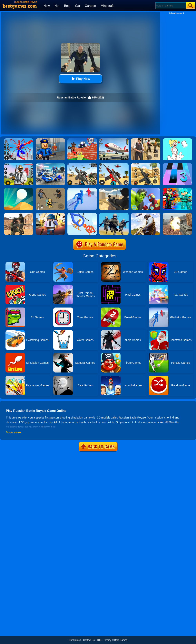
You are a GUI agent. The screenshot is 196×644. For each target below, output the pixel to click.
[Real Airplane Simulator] (114, 140)
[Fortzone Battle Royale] (19, 165)
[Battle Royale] (177, 214)
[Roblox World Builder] (82, 140)
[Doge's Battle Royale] (50, 189)
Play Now (80, 79)
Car (78, 6)
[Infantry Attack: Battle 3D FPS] (114, 214)
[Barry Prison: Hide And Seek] (50, 140)
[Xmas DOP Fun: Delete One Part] (177, 140)
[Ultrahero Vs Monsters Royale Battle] (146, 189)
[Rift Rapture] (114, 165)
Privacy (107, 640)
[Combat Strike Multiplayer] (19, 214)
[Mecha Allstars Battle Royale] (50, 165)
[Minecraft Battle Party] (177, 189)
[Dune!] (19, 189)
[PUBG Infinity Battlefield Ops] (146, 214)
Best (67, 6)
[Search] (171, 6)
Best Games (121, 640)
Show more (13, 432)
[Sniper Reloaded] (114, 189)
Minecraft (107, 6)
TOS (99, 640)
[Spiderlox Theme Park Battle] (19, 140)
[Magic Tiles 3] (177, 165)
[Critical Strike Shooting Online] (146, 165)
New (47, 6)
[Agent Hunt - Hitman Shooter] (146, 140)
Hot (57, 6)
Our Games (75, 640)
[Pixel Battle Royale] (50, 214)
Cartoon (90, 6)
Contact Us (89, 640)
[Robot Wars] (82, 214)
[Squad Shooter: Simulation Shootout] (82, 165)
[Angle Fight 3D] (82, 189)
